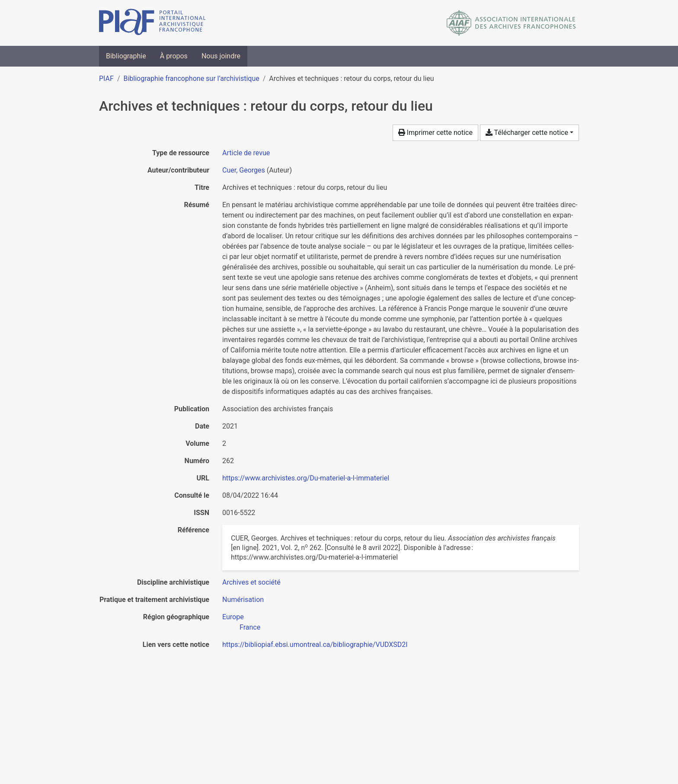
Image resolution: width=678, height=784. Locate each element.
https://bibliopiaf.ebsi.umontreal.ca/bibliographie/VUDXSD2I (315, 645)
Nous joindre (221, 56)
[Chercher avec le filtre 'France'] (250, 627)
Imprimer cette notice (435, 133)
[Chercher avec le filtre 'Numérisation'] (243, 600)
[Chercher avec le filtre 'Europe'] (233, 617)
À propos (174, 56)
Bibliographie (126, 56)
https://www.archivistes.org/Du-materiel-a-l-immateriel (306, 478)
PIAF (106, 78)
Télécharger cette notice (527, 133)
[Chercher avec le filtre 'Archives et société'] (251, 582)
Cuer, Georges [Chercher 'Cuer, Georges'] (244, 170)
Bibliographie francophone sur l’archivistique (191, 78)
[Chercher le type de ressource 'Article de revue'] (246, 153)
